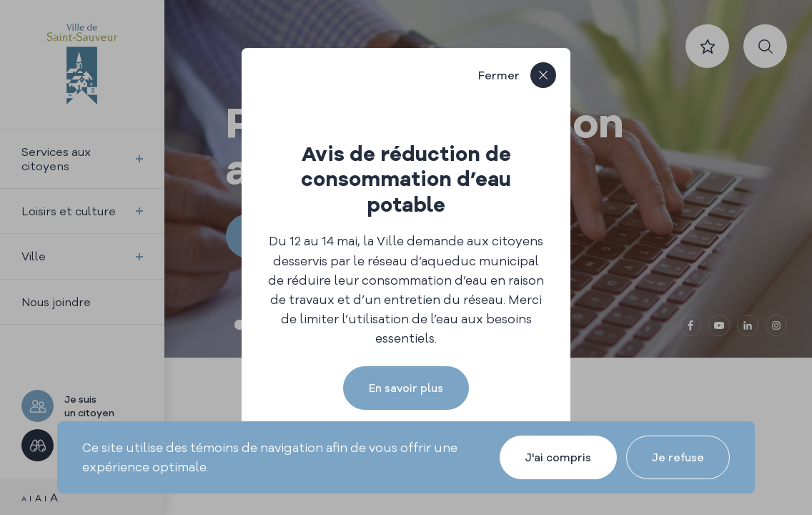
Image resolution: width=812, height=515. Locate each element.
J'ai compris (558, 457)
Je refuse (678, 457)
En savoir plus (406, 388)
